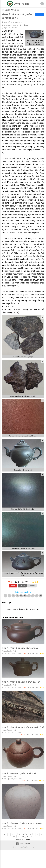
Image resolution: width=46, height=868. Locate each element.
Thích (13, 586)
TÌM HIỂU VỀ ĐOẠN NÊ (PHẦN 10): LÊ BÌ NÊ (19, 774)
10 (41, 835)
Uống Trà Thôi (22, 4)
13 (23, 836)
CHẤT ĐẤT (26, 25)
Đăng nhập (12, 609)
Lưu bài (22, 586)
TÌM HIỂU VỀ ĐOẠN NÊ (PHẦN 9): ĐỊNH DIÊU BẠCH (22, 823)
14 (27, 836)
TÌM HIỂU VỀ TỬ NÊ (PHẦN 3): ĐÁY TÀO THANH (20, 648)
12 (18, 836)
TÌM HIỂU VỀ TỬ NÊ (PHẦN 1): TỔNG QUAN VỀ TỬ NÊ (23, 727)
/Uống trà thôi (23, 843)
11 (14, 836)
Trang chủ (6, 10)
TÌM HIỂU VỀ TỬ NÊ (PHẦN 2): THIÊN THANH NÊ (21, 682)
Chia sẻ (15, 10)
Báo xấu (32, 586)
